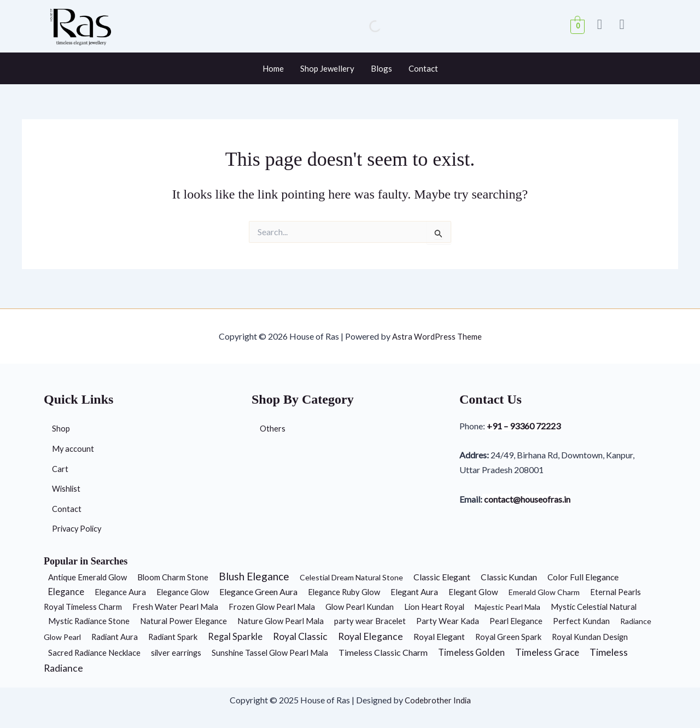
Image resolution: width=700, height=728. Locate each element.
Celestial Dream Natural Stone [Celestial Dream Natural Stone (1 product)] (351, 577)
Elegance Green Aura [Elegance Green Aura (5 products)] (258, 592)
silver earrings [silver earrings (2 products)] (176, 653)
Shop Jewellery (327, 68)
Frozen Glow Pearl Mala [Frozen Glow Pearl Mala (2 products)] (272, 607)
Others (273, 425)
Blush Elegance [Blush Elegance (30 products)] (254, 576)
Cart (60, 466)
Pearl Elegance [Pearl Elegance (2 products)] (516, 621)
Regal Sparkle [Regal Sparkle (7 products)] (235, 637)
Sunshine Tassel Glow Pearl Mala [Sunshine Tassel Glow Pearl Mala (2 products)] (270, 653)
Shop (61, 425)
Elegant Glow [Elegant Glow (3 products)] (473, 592)
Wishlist (67, 487)
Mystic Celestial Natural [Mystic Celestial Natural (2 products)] (594, 607)
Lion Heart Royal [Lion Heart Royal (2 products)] (434, 607)
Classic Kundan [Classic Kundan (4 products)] (509, 577)
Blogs (381, 68)
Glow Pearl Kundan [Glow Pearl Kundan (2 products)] (360, 607)
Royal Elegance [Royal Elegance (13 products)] (371, 636)
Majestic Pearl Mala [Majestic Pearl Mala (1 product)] (507, 607)
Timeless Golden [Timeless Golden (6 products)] (471, 652)
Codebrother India (438, 700)
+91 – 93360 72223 (527, 423)
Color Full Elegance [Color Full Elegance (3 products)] (583, 577)
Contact (423, 68)
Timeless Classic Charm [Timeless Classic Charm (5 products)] (383, 652)
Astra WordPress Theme (437, 332)
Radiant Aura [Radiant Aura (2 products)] (115, 637)
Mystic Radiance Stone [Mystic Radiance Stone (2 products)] (89, 621)
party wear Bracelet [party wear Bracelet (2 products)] (370, 621)
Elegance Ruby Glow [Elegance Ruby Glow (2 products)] (344, 592)
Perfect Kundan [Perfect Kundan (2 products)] (581, 621)
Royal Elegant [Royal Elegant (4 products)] (439, 637)
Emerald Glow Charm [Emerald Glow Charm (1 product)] (544, 592)
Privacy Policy (79, 529)
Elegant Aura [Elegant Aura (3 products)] (414, 592)
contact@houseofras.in (533, 497)
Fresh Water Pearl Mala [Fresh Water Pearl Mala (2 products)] (175, 607)
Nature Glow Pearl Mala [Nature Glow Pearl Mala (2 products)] (281, 621)
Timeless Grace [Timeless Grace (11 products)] (547, 652)
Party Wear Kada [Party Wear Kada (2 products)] (448, 621)
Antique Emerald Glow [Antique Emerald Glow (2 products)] (87, 577)
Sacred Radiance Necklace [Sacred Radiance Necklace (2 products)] (94, 653)
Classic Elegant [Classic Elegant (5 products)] (442, 577)
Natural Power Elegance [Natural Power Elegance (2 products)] (183, 621)
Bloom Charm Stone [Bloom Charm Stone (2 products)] (173, 577)
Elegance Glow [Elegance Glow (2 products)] (183, 592)
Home (273, 68)
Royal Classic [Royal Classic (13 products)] (300, 636)
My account (74, 445)
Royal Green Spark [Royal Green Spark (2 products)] (508, 637)
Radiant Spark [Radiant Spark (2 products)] (173, 637)
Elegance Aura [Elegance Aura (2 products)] (120, 592)
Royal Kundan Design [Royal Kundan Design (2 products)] (590, 637)
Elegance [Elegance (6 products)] (66, 592)
